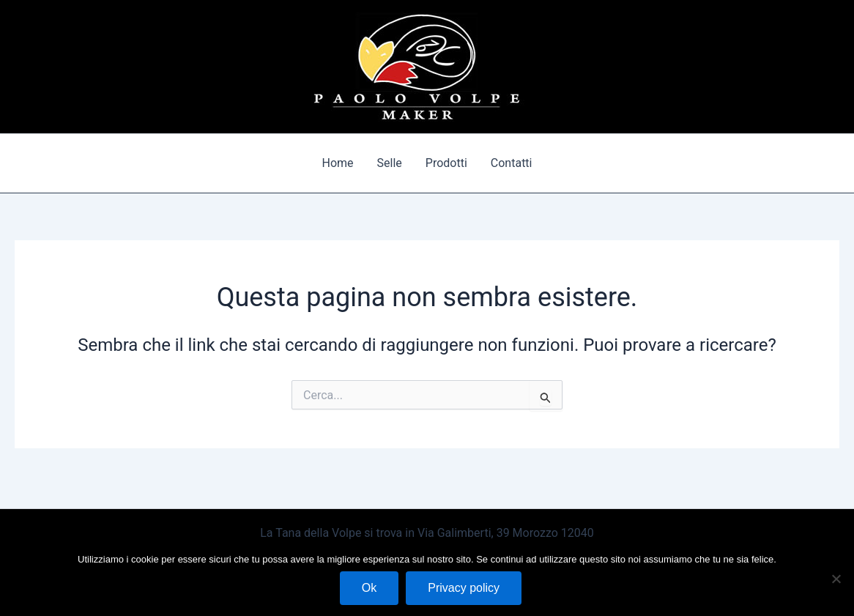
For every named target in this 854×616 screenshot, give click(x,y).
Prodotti (446, 163)
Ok (369, 588)
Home (338, 163)
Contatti (512, 163)
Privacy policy (464, 588)
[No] (836, 579)
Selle (390, 163)
